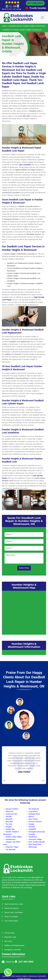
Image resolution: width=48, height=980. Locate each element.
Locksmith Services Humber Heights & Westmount (27, 26)
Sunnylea (32, 834)
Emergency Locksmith (13, 950)
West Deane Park (35, 844)
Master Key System (12, 908)
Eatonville (9, 819)
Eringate (8, 827)
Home (4, 26)
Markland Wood (34, 814)
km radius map (24, 612)
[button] (20, 702)
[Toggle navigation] (42, 18)
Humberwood (10, 839)
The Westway (10, 850)
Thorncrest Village (35, 839)
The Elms (9, 824)
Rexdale (31, 824)
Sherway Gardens (12, 809)
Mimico (31, 817)
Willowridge (33, 847)
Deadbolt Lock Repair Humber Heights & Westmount (22, 30)
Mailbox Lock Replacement (14, 945)
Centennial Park (11, 814)
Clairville (9, 817)
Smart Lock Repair (11, 917)
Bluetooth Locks (10, 937)
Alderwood (9, 811)
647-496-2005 (35, 3)
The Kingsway (34, 809)
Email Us (10, 962)
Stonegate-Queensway (37, 832)
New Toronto (33, 819)
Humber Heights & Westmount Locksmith (30, 976)
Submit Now (24, 568)
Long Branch (33, 811)
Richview (32, 827)
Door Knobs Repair (11, 921)
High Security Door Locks (14, 904)
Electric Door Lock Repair (14, 912)
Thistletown (33, 837)
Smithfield (32, 829)
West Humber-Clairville (37, 842)
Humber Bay (10, 829)
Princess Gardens (35, 822)
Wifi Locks (8, 941)
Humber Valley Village (14, 837)
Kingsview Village (12, 847)
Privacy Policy (10, 933)
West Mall (9, 822)
